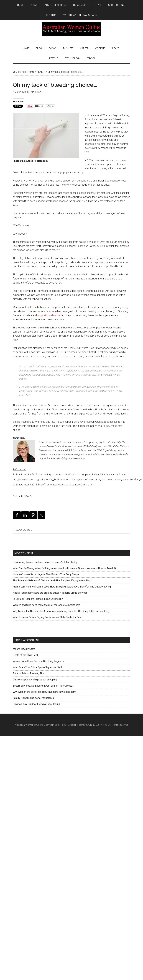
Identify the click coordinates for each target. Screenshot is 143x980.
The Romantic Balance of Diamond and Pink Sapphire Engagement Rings (52, 581)
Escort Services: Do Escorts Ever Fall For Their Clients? (43, 686)
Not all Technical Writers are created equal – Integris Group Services (50, 593)
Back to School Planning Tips (29, 673)
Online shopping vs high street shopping (35, 680)
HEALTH (28, 496)
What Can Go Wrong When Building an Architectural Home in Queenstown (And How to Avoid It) (64, 568)
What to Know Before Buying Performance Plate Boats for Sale (47, 617)
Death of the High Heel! (26, 655)
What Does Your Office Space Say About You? (38, 667)
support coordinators (49, 315)
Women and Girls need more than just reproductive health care (47, 605)
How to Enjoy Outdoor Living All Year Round (36, 704)
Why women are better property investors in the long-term (44, 692)
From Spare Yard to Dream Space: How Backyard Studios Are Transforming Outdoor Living (62, 587)
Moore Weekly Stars (24, 649)
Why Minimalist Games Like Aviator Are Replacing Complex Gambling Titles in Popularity (61, 611)
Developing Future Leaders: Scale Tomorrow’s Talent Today (45, 562)
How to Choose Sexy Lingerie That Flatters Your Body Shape (46, 574)
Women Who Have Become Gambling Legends (38, 661)
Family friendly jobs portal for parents (33, 698)
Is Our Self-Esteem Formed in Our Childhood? (38, 599)
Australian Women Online (71, 29)
